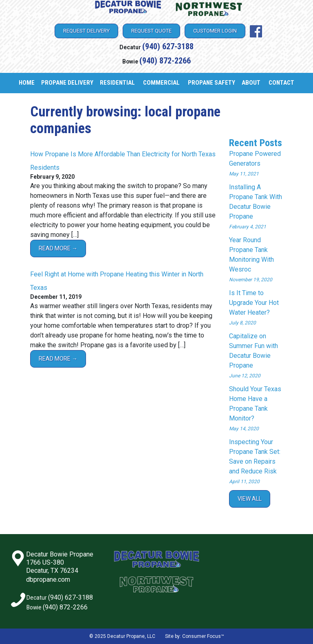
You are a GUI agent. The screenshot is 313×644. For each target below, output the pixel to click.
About (251, 83)
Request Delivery (86, 31)
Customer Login (215, 31)
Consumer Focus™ (203, 636)
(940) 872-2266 (165, 61)
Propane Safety (212, 83)
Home (27, 83)
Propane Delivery (67, 83)
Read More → (58, 248)
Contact (281, 83)
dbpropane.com (48, 579)
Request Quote (151, 31)
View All (250, 499)
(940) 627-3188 (168, 46)
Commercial (161, 83)
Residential (117, 83)
